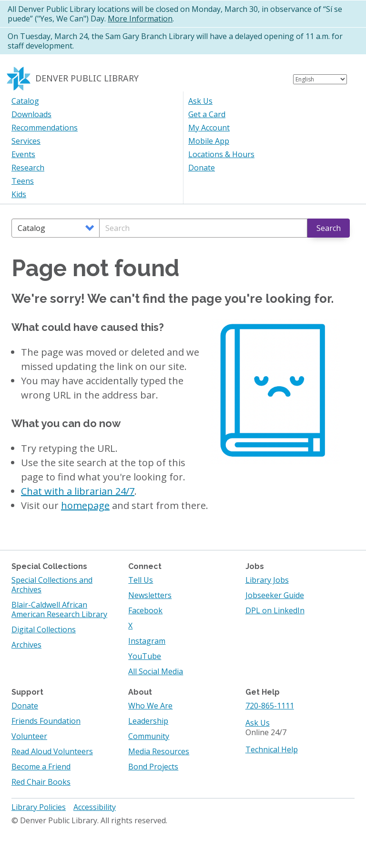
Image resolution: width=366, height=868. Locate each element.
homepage (85, 505)
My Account (209, 128)
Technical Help (272, 749)
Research (28, 168)
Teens (23, 181)
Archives (26, 645)
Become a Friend (41, 767)
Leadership (148, 721)
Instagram (147, 641)
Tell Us (141, 580)
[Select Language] (320, 79)
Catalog (25, 101)
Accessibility (95, 807)
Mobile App (209, 141)
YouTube (145, 656)
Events (23, 154)
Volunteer (29, 736)
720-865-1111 (270, 706)
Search (329, 228)
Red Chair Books (41, 782)
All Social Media (156, 671)
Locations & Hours (221, 154)
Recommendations (45, 128)
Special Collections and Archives (52, 585)
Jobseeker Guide (275, 595)
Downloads (31, 114)
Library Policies (39, 807)
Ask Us (200, 101)
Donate (202, 168)
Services (26, 141)
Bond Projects (153, 767)
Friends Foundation (46, 721)
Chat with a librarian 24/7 (78, 491)
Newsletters (150, 595)
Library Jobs (267, 580)
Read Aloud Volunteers (52, 751)
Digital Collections (44, 629)
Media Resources (159, 751)
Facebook (145, 610)
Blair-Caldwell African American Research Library (59, 609)
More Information (140, 19)
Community (149, 736)
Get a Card (207, 114)
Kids (19, 194)
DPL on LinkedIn (275, 610)
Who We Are (150, 706)
